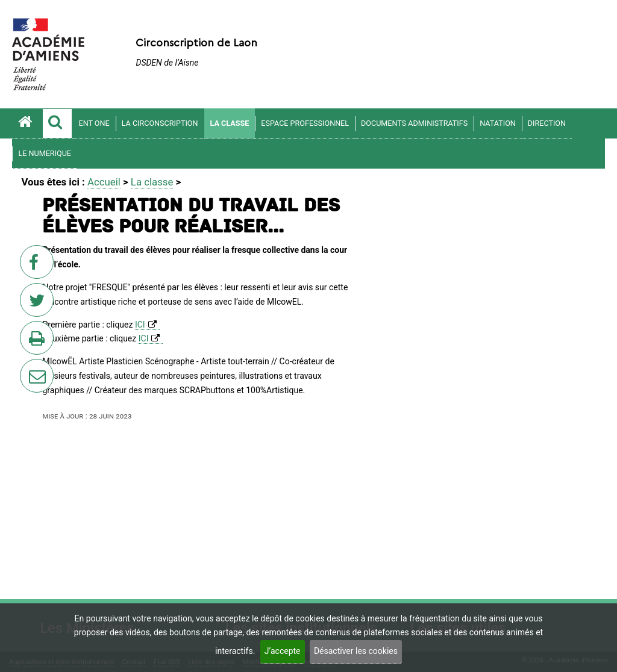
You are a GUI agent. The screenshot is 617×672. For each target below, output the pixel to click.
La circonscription (160, 123)
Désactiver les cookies (356, 651)
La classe (230, 123)
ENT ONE (94, 123)
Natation (498, 123)
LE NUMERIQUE (45, 153)
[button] (57, 123)
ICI (140, 325)
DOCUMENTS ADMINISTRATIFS (414, 123)
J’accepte (283, 651)
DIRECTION (547, 123)
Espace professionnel (305, 123)
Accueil (104, 182)
